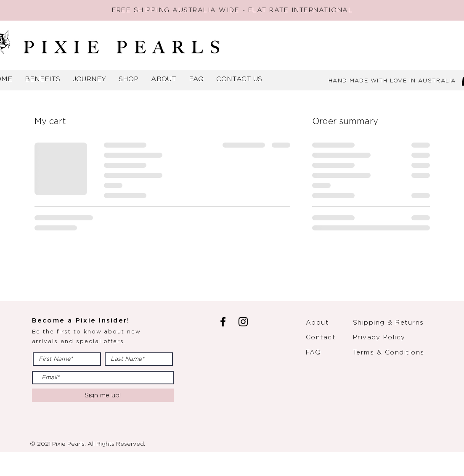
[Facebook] (223, 322)
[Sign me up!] (103, 395)
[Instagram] (243, 322)
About (317, 323)
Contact (321, 337)
